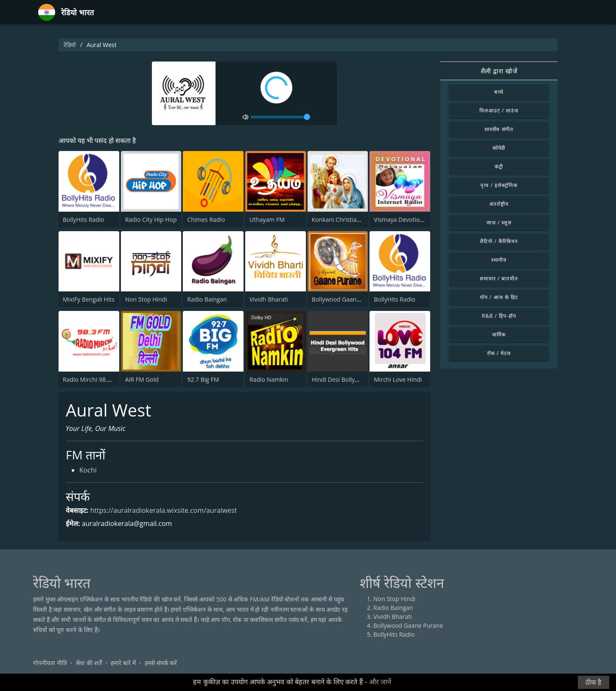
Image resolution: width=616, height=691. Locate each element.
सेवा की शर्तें (89, 663)
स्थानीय (499, 260)
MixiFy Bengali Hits (89, 299)
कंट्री (499, 166)
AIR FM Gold (142, 379)
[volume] (280, 117)
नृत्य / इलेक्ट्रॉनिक (499, 185)
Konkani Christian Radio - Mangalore (362, 220)
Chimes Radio (206, 220)
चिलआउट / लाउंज (499, 111)
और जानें (380, 682)
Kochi (88, 471)
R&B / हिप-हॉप (499, 316)
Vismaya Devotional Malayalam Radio (425, 220)
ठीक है (594, 682)
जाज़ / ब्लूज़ (499, 222)
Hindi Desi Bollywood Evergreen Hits (362, 379)
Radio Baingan (207, 299)
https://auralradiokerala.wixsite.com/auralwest (164, 510)
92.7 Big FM (203, 379)
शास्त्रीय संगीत (499, 129)
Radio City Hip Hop (151, 220)
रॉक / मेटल (499, 353)
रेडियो (70, 45)
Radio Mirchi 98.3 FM (92, 379)
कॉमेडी (499, 148)
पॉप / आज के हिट (499, 297)
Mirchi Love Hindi (398, 379)
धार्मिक (499, 334)
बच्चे (499, 92)
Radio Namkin (269, 379)
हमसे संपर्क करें (161, 663)
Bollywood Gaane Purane (347, 299)
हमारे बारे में (123, 663)
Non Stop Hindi (146, 299)
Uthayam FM (267, 220)
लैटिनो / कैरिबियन (499, 241)
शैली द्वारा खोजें (499, 71)
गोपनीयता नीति (50, 663)
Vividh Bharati (269, 299)
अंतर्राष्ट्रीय (499, 204)
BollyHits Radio (84, 220)
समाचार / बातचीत (499, 278)
